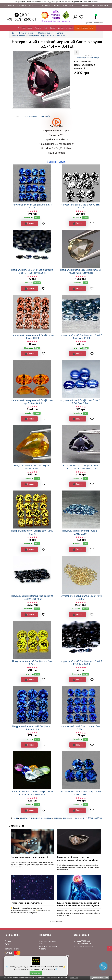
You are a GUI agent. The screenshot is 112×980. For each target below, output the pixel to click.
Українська (99, 23)
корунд (44, 818)
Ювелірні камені (45, 33)
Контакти (104, 5)
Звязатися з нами (12, 949)
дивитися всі (56, 922)
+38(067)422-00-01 (82, 941)
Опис (17, 116)
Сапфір (60, 33)
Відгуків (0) (46, 116)
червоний (57, 818)
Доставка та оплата (12, 5)
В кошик (29, 223)
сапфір (15, 818)
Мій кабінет (86, 5)
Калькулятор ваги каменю (85, 28)
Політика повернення (48, 946)
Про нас (24, 5)
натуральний (24, 818)
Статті (31, 5)
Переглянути (36, 973)
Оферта (42, 949)
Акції (45, 28)
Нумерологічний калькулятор (26, 903)
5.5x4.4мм (98, 818)
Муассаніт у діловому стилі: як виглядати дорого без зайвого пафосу (78, 859)
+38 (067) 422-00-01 (22, 19)
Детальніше (73, 978)
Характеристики (30, 116)
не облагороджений (79, 818)
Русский (88, 23)
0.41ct (90, 818)
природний (35, 818)
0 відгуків (80, 58)
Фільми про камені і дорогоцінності (29, 857)
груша (50, 818)
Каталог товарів (25, 28)
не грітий (66, 818)
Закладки (96, 5)
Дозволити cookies (99, 978)
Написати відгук (92, 58)
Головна (38, 28)
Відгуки (53, 28)
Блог (7, 946)
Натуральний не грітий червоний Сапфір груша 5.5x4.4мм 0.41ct (38, 35)
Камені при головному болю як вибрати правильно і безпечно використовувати (78, 904)
